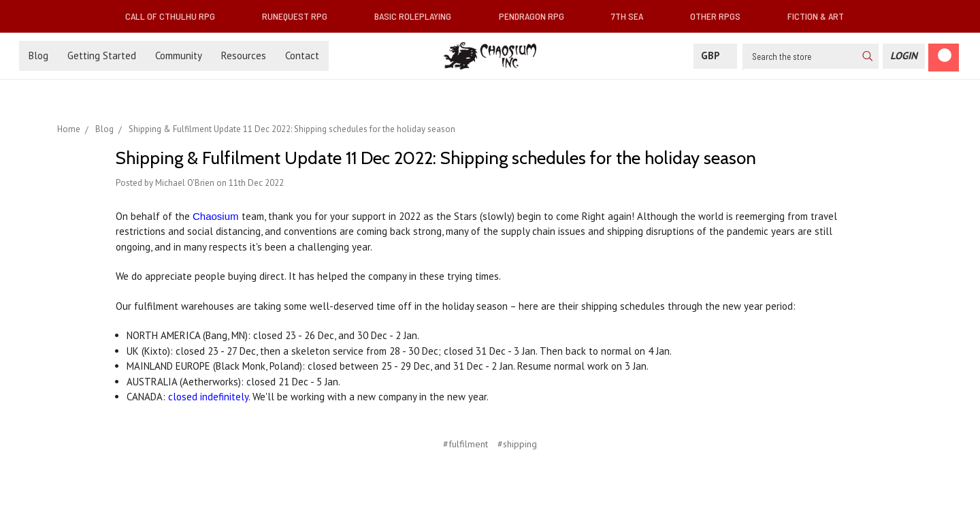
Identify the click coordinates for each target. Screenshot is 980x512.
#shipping (517, 444)
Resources (244, 55)
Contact (302, 55)
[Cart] (944, 58)
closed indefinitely (208, 397)
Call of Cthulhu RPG (176, 16)
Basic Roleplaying (418, 16)
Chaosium (216, 216)
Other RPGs (721, 16)
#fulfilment (465, 444)
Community (179, 55)
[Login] (904, 56)
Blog (38, 55)
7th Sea (633, 16)
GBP (715, 55)
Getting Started (102, 55)
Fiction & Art (821, 16)
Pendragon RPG (537, 16)
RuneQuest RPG (300, 16)
